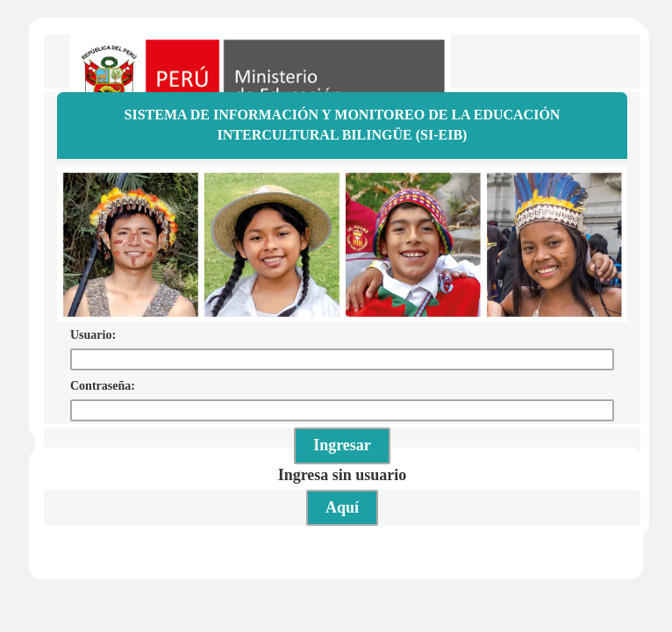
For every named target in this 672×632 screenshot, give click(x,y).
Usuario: (93, 335)
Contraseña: (103, 386)
